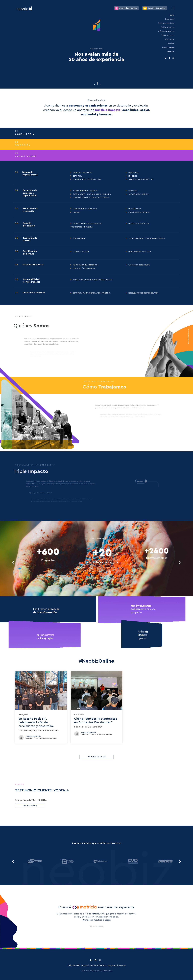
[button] (94, 84)
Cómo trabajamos (166, 31)
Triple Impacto (168, 36)
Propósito (170, 19)
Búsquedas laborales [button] (126, 8)
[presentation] (13, 562)
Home (171, 15)
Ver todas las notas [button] (96, 757)
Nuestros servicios (166, 23)
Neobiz (168, 48)
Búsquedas (169, 40)
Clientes (171, 44)
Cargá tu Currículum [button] (154, 8)
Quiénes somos (167, 27)
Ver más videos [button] (30, 806)
